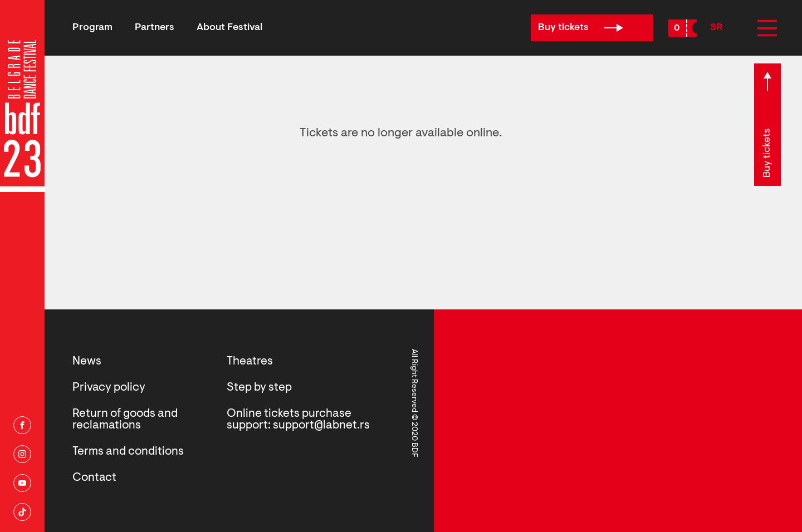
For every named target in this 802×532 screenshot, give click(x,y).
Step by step (259, 388)
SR (717, 28)
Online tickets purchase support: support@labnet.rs (298, 420)
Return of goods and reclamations (125, 420)
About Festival (229, 28)
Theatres (250, 361)
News (87, 361)
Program (92, 28)
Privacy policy (109, 388)
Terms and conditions (128, 452)
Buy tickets (581, 28)
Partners (155, 28)
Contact (94, 478)
